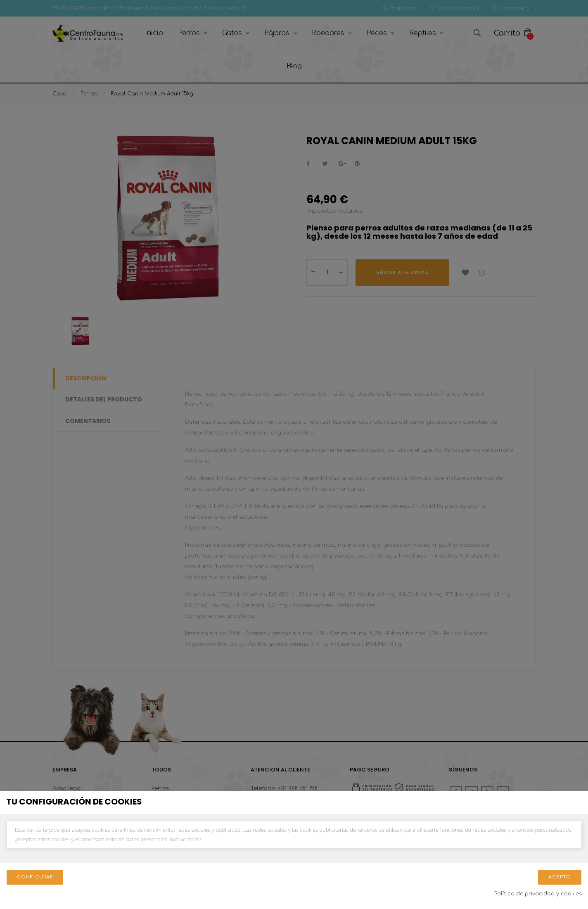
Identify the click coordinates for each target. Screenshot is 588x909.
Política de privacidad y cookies (538, 894)
